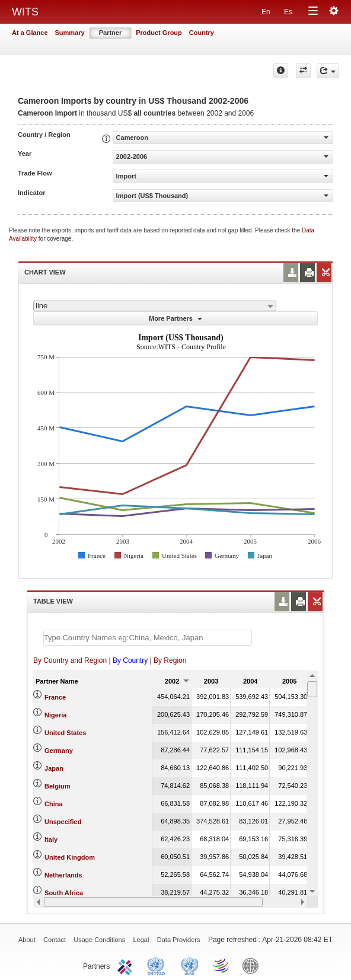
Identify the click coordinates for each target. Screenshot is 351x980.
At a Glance (30, 33)
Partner (111, 33)
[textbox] (148, 638)
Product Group (159, 33)
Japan (54, 768)
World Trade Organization (222, 965)
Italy (51, 839)
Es (288, 12)
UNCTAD (158, 965)
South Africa (64, 893)
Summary (70, 33)
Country (202, 33)
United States (65, 733)
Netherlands (63, 875)
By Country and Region (70, 660)
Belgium (57, 786)
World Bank (253, 965)
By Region (170, 660)
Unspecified (63, 822)
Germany (59, 751)
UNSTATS (190, 965)
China (54, 804)
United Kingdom (70, 857)
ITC (127, 965)
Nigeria (55, 715)
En (266, 12)
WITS (25, 12)
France (55, 697)
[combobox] (155, 306)
